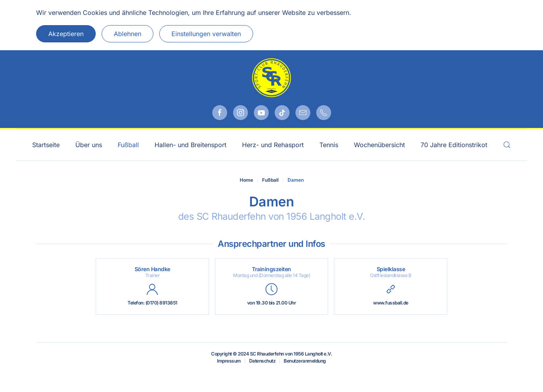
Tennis (329, 145)
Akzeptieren (66, 34)
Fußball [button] (128, 145)
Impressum (229, 361)
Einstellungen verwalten (206, 34)
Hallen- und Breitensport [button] (190, 145)
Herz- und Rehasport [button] (273, 145)
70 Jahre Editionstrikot (454, 145)
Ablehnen (128, 34)
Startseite (46, 145)
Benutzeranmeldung (305, 361)
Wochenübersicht (379, 145)
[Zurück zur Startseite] (271, 78)
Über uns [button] (89, 145)
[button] (507, 145)
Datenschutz (262, 361)
